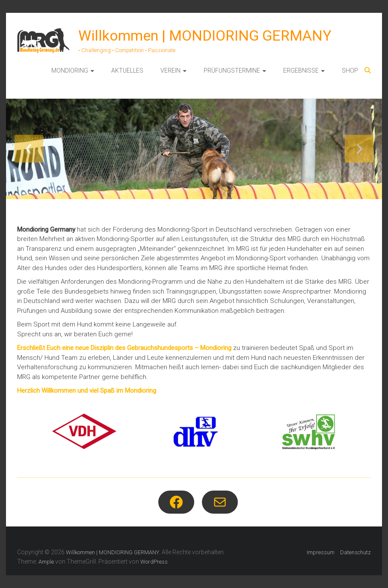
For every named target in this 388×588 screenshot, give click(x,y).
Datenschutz (355, 552)
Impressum (321, 552)
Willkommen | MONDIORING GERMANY (205, 35)
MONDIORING (70, 71)
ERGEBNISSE (301, 71)
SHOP (350, 71)
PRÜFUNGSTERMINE (232, 71)
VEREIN (170, 71)
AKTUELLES (127, 71)
